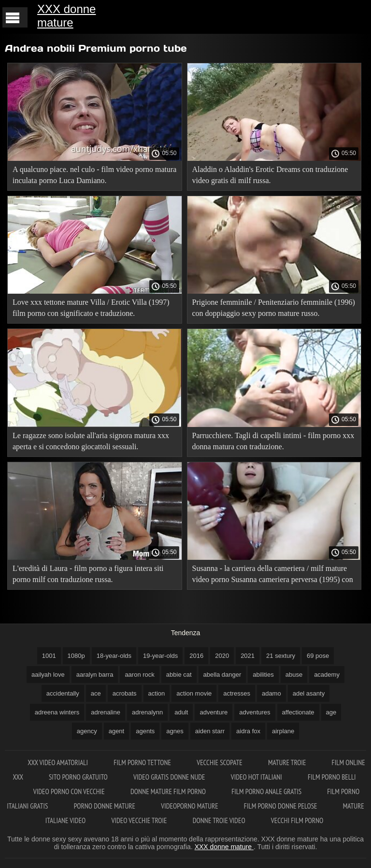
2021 (248, 656)
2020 (222, 656)
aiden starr (210, 731)
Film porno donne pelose (281, 806)
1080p (76, 656)
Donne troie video (220, 820)
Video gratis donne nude (170, 777)
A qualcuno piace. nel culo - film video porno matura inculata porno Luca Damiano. (94, 175)
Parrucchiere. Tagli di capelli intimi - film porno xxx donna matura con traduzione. (273, 441)
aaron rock (139, 675)
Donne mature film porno (169, 791)
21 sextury (281, 656)
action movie (194, 693)
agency (87, 731)
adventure (214, 712)
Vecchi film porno (297, 820)
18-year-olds (114, 656)
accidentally (63, 693)
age (331, 712)
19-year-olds (160, 656)
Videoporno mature (190, 806)
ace (96, 693)
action (157, 693)
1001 (49, 656)
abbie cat (179, 675)
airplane (283, 731)
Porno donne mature (106, 806)
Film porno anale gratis (267, 791)
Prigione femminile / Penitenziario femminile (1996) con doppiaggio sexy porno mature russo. (274, 308)
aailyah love (48, 675)
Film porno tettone (143, 762)
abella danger (222, 675)
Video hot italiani (257, 777)
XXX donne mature (66, 16)
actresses (237, 693)
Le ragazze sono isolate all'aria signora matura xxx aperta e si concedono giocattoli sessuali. (91, 441)
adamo (271, 693)
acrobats (125, 693)
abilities (263, 675)
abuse (294, 675)
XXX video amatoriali (58, 762)
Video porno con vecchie (70, 791)
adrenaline (106, 712)
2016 (196, 656)
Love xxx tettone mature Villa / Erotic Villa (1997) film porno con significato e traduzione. (91, 308)
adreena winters (57, 712)
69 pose (318, 656)
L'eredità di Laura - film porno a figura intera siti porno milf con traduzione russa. (88, 574)
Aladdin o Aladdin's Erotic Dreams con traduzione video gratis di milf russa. (270, 175)
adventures (255, 712)
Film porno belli (332, 777)
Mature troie (288, 762)
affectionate (298, 712)
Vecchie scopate (220, 762)
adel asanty (309, 693)
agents (145, 731)
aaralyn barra (95, 675)
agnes (175, 731)
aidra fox (248, 731)
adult (181, 712)
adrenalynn (147, 712)
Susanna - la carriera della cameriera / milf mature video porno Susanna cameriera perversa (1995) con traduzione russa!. (273, 576)
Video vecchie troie (140, 820)
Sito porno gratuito (79, 777)
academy (327, 675)
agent (117, 731)
